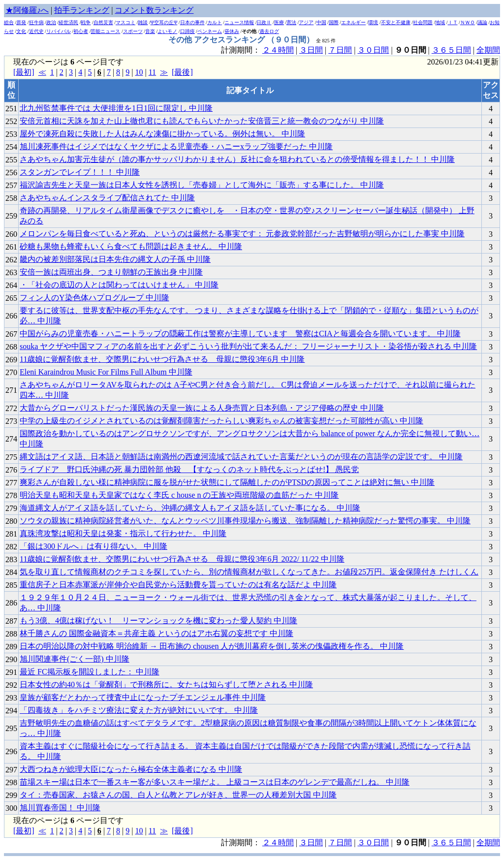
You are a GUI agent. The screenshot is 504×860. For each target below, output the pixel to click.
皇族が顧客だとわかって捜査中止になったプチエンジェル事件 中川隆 (143, 697)
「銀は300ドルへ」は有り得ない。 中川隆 (94, 546)
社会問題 (423, 22)
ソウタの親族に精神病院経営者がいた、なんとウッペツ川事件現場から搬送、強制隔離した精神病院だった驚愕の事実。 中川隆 (245, 521)
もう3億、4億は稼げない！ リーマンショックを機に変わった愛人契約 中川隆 (158, 621)
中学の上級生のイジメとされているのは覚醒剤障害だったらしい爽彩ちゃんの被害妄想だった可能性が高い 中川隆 (221, 421)
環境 (373, 22)
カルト (215, 22)
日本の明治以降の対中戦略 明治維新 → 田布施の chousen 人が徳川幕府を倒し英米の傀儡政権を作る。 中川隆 (212, 646)
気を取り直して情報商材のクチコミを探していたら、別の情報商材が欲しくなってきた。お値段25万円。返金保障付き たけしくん (249, 572)
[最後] (182, 72)
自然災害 (103, 22)
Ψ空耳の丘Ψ (164, 22)
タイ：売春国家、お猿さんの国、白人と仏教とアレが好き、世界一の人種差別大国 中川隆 (178, 795)
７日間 (340, 50)
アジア (306, 22)
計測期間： (242, 843)
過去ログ (269, 31)
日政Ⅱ (264, 22)
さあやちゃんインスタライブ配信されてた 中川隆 (107, 198)
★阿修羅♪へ (27, 10)
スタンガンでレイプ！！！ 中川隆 (80, 172)
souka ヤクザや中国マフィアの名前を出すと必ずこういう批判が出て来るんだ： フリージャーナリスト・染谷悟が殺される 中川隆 (248, 346)
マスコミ (126, 22)
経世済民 (68, 22)
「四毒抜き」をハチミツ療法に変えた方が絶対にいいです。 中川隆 (139, 710)
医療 (279, 22)
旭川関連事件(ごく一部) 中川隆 (75, 659)
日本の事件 (192, 22)
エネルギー (353, 22)
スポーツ (133, 31)
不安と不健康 (396, 22)
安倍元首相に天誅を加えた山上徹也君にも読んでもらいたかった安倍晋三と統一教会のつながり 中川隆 (202, 121)
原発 (21, 22)
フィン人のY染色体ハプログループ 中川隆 (94, 298)
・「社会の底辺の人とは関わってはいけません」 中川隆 (119, 285)
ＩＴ (453, 22)
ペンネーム (210, 31)
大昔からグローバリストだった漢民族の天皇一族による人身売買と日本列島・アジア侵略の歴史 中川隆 (202, 408)
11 (152, 72)
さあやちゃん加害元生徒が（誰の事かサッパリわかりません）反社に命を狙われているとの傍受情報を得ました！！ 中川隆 (237, 159)
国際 (334, 22)
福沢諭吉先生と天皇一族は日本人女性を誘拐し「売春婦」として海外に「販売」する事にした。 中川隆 (202, 185)
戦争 (86, 22)
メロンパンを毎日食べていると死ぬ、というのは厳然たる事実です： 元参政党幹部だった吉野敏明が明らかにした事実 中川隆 (242, 234)
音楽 (150, 31)
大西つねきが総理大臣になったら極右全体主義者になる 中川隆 (131, 769)
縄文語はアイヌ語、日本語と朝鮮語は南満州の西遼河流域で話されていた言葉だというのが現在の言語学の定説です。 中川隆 (241, 457)
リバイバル (59, 31)
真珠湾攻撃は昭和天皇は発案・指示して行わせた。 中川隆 (123, 533)
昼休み (232, 31)
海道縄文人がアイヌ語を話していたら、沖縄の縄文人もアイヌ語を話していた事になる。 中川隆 (190, 508)
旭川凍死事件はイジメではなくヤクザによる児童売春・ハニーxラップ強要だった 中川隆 (176, 146)
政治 (51, 22)
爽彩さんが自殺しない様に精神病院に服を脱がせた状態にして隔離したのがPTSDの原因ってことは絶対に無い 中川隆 (227, 482)
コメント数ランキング (154, 10)
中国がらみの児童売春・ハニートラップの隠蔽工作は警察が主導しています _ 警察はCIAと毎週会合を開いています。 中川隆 (240, 334)
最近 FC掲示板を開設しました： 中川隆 (90, 672)
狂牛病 (36, 22)
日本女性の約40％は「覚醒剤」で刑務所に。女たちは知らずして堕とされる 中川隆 (166, 685)
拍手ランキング (82, 10)
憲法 (291, 22)
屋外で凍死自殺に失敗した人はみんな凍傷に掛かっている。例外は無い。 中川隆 (162, 134)
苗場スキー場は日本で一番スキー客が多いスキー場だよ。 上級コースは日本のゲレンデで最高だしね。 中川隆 (215, 782)
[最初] (24, 72)
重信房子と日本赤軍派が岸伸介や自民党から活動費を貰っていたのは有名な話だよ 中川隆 (178, 585)
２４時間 (278, 50)
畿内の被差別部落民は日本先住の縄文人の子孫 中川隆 (115, 259)
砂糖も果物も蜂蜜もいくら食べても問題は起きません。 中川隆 (131, 246)
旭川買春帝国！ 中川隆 (60, 808)
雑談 (143, 22)
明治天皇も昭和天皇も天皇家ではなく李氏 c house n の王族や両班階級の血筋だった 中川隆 (179, 495)
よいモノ (167, 31)
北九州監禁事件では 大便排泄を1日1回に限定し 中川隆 (116, 108)
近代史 (36, 31)
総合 (9, 22)
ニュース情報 (239, 22)
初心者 (81, 31)
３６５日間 (451, 50)
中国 (321, 22)
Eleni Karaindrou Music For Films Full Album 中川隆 (106, 372)
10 (139, 72)
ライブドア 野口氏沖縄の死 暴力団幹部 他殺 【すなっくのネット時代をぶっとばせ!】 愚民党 (189, 469)
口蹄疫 (188, 31)
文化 (21, 31)
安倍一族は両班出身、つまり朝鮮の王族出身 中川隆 (111, 272)
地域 (440, 22)
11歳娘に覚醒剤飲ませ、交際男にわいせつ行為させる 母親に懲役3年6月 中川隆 (162, 359)
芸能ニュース (105, 31)
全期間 (488, 50)
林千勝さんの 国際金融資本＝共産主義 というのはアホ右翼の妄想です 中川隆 (157, 633)
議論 (482, 22)
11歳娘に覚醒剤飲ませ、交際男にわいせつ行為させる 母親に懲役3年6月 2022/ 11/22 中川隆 (182, 559)
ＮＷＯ (468, 22)
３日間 (311, 50)
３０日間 (373, 50)
